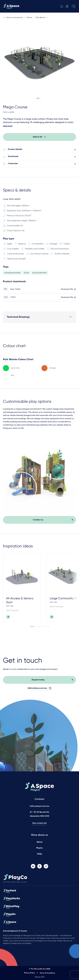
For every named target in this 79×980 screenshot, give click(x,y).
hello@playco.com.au (40, 806)
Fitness (29, 18)
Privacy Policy (29, 973)
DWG (13, 299)
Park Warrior (41, 18)
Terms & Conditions (47, 973)
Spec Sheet (15, 291)
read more (8, 126)
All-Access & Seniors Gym (20, 602)
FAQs (40, 854)
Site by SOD (40, 977)
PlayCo (40, 848)
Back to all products (13, 18)
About (39, 842)
